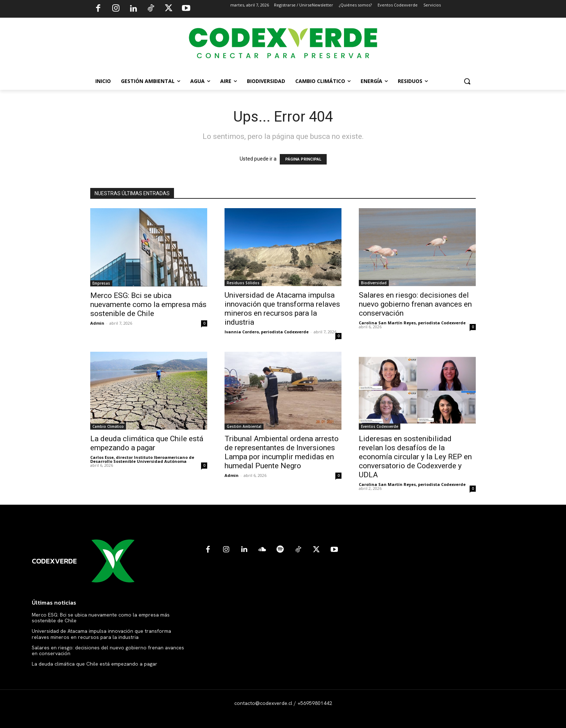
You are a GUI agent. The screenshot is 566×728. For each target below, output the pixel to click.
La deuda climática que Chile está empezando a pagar (147, 443)
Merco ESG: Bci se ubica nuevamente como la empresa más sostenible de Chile (148, 304)
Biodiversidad (374, 283)
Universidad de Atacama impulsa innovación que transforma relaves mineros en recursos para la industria (282, 309)
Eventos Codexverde (380, 426)
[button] (467, 81)
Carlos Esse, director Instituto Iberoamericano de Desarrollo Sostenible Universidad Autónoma (142, 459)
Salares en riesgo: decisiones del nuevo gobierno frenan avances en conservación (415, 304)
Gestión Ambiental (244, 426)
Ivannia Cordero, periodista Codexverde (267, 332)
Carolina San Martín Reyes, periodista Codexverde (412, 323)
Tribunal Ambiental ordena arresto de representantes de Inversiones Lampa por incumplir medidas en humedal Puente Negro (282, 452)
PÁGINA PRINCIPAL (303, 159)
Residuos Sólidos (243, 283)
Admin (97, 323)
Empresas (101, 283)
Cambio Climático (108, 426)
